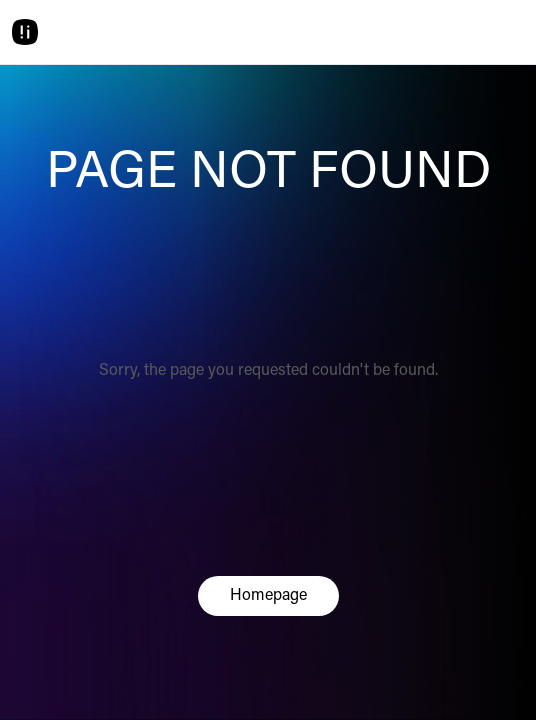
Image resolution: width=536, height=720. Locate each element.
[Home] (25, 32)
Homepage (268, 596)
